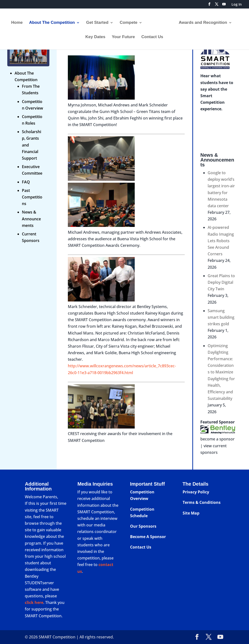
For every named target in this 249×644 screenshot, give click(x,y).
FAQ (26, 182)
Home (19, 21)
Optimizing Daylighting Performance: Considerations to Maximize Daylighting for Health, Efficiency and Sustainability (221, 372)
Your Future (123, 35)
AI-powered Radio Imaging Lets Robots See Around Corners (221, 241)
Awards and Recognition (201, 21)
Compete (130, 21)
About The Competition (54, 21)
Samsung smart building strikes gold (221, 317)
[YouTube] (224, 6)
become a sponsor (218, 439)
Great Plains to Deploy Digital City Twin (221, 282)
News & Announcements (31, 219)
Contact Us (152, 35)
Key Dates (95, 35)
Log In (237, 5)
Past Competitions (32, 197)
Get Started (99, 21)
